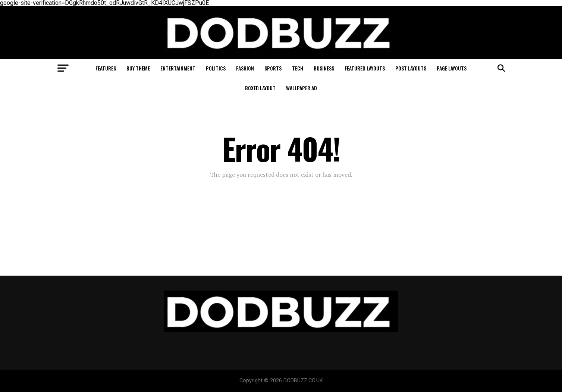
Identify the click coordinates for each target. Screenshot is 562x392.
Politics (216, 68)
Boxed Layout (260, 88)
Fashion (245, 68)
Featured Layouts (365, 68)
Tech (298, 68)
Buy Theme (138, 68)
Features (106, 68)
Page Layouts (452, 68)
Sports (273, 68)
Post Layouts (411, 68)
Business (324, 68)
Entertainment (178, 68)
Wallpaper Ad (302, 88)
